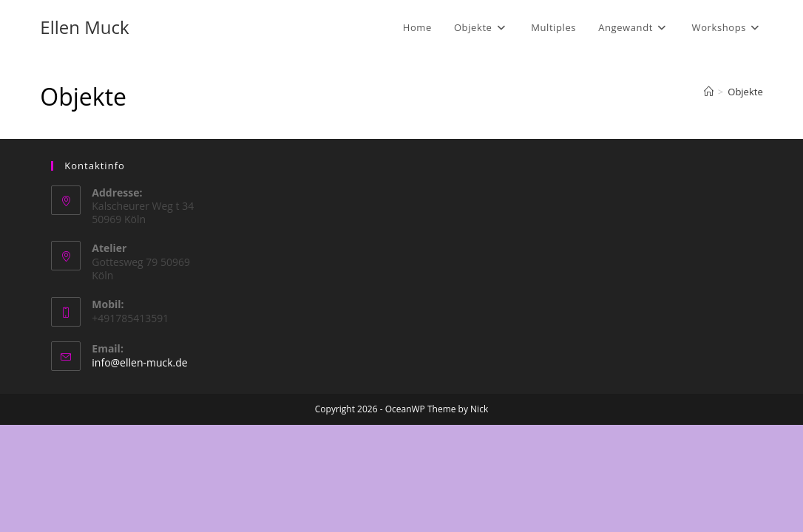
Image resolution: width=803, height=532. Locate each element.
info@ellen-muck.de (139, 470)
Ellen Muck (84, 27)
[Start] (709, 92)
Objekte (745, 92)
